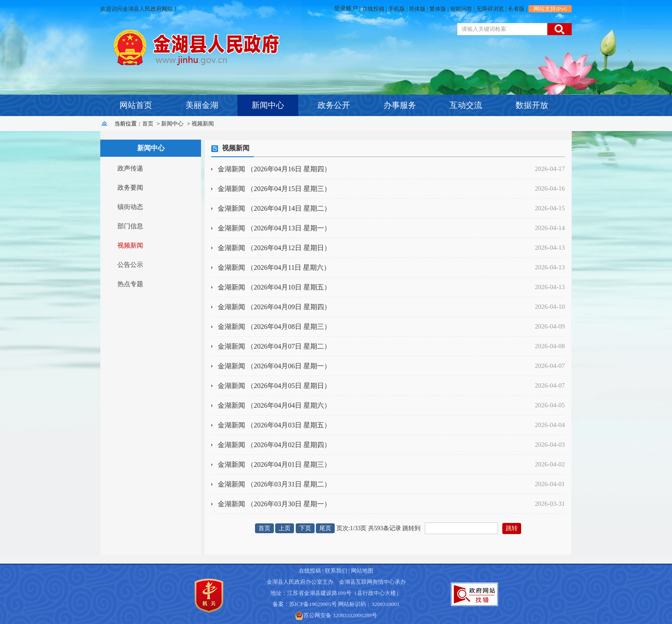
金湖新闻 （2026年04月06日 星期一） (274, 366)
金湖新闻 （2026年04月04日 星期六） (274, 405)
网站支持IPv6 (550, 9)
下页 (305, 528)
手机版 (397, 9)
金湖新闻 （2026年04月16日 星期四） (274, 169)
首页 (148, 124)
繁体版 (438, 9)
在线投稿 (373, 9)
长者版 (516, 9)
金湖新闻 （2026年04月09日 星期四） (274, 307)
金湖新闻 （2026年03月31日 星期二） (274, 484)
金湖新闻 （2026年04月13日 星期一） (274, 228)
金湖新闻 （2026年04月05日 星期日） (274, 386)
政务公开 (334, 105)
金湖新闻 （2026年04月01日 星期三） (274, 464)
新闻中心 (268, 105)
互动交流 (466, 105)
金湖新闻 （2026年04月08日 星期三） (274, 327)
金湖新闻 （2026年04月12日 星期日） (274, 248)
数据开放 (532, 105)
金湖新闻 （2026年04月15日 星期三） (274, 189)
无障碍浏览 (490, 9)
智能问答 (461, 9)
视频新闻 (203, 124)
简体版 (417, 9)
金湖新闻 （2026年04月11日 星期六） (274, 267)
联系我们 (336, 571)
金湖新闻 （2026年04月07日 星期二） (274, 346)
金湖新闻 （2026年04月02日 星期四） (274, 445)
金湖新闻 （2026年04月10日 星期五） (274, 287)
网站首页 (136, 105)
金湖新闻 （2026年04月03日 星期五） (274, 425)
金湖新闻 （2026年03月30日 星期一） (274, 504)
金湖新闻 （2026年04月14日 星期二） (274, 208)
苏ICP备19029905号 (313, 604)
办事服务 (400, 105)
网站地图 (362, 571)
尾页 (325, 528)
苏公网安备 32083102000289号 (340, 615)
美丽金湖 (202, 105)
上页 (285, 528)
